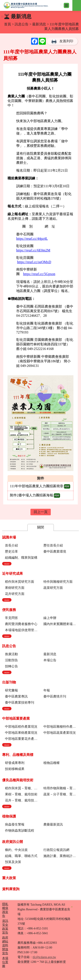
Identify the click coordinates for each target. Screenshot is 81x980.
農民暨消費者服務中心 (21, 624)
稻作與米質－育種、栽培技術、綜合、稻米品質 (23, 788)
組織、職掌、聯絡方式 (21, 856)
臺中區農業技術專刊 (20, 703)
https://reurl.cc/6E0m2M (33, 250)
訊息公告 (22, 24)
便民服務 (9, 610)
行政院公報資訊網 (56, 850)
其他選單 (77, 3)
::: (61, 4)
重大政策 (9, 878)
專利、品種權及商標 (18, 755)
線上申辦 (50, 618)
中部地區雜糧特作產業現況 (61, 727)
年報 (47, 690)
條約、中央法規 (16, 850)
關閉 (41, 527)
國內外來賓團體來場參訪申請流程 (61, 624)
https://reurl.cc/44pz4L (32, 239)
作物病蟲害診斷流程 (20, 831)
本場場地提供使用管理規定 (23, 630)
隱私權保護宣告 (5, 910)
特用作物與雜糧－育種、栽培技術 (61, 788)
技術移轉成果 (15, 769)
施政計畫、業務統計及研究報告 (61, 856)
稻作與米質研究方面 (20, 582)
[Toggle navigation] (66, 5)
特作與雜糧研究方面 (58, 582)
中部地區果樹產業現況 (21, 733)
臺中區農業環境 (55, 552)
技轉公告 (11, 666)
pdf (67, 486)
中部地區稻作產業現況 (21, 727)
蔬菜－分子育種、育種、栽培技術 (61, 794)
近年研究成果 (13, 574)
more (7, 564)
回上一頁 (41, 512)
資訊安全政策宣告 (5, 927)
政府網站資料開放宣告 (5, 945)
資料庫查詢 (11, 889)
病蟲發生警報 (15, 824)
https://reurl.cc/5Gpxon (39, 274)
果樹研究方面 (15, 588)
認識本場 (9, 537)
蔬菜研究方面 (53, 588)
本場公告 (50, 660)
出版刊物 (9, 682)
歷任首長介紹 (53, 545)
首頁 (8, 24)
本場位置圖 (5, 962)
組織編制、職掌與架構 (21, 558)
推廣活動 (11, 654)
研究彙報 (11, 690)
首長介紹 (11, 545)
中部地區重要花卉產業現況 (23, 739)
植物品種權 (52, 763)
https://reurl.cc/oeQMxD (34, 262)
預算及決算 (13, 862)
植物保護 (9, 816)
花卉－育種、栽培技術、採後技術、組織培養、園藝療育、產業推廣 (23, 800)
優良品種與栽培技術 (18, 780)
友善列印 (66, 41)
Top (77, 976)
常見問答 (11, 618)
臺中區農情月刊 (55, 696)
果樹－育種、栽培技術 (21, 794)
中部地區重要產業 (16, 718)
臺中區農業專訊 (16, 696)
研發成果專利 (15, 763)
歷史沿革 (11, 552)
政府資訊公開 (13, 842)
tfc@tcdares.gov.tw (44, 957)
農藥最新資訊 (53, 824)
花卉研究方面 (15, 594)
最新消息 (39, 24)
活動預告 (11, 660)
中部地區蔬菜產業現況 (60, 733)
